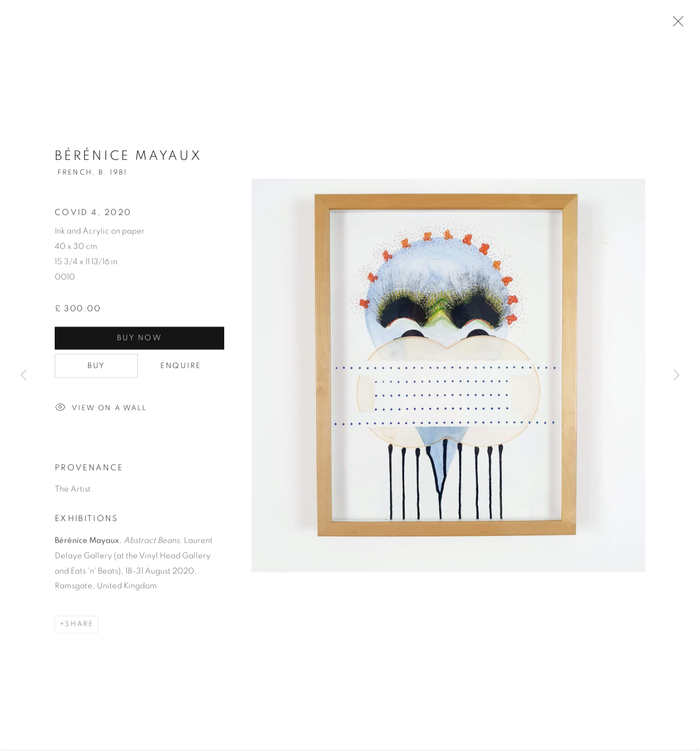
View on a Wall (101, 409)
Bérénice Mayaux (129, 157)
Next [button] (676, 375)
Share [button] (79, 626)
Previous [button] (24, 375)
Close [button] (675, 25)
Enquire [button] (181, 367)
